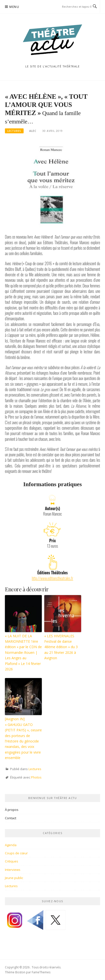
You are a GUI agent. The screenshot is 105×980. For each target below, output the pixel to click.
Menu (14, 7)
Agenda (11, 845)
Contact (11, 818)
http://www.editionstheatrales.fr (52, 578)
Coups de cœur (16, 853)
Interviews (13, 870)
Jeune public (14, 878)
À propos (12, 810)
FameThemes (41, 972)
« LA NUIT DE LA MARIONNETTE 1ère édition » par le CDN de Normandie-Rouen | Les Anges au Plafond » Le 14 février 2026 (23, 652)
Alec (33, 131)
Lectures (14, 131)
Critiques (12, 861)
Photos (36, 777)
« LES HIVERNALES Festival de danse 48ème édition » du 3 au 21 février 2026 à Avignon (61, 647)
